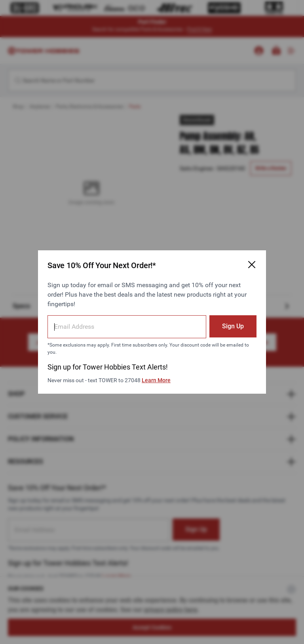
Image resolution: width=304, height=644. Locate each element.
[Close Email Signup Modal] (252, 265)
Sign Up (233, 326)
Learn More (156, 380)
